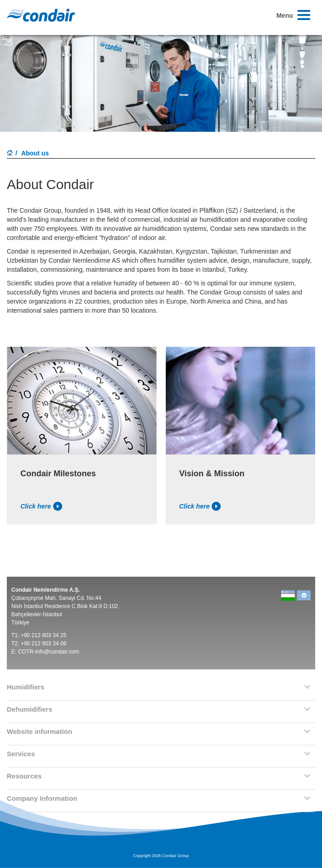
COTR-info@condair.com (49, 652)
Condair (41, 15)
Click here (41, 506)
